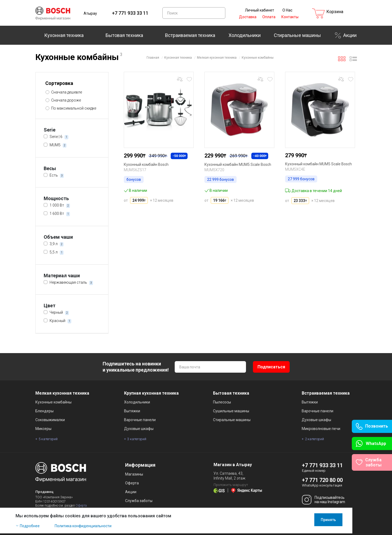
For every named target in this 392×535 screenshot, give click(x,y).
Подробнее (50, 527)
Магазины (134, 474)
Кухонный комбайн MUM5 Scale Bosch (238, 164)
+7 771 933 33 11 (130, 13)
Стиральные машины (297, 35)
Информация (140, 465)
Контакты (290, 17)
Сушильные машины (231, 411)
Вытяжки (132, 411)
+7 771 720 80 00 (322, 480)
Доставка (248, 17)
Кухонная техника (64, 35)
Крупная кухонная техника (151, 393)
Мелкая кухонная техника (217, 58)
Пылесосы (222, 402)
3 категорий (137, 439)
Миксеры (43, 429)
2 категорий (314, 439)
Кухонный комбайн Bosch (146, 164)
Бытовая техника (124, 35)
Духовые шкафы (139, 429)
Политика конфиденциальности (103, 527)
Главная (153, 58)
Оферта (81, 506)
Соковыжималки (50, 420)
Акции (350, 35)
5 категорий (48, 439)
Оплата (269, 17)
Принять (348, 521)
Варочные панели (140, 420)
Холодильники (245, 35)
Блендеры (44, 411)
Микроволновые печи (321, 429)
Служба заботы (139, 501)
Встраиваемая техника (190, 35)
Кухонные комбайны (258, 58)
